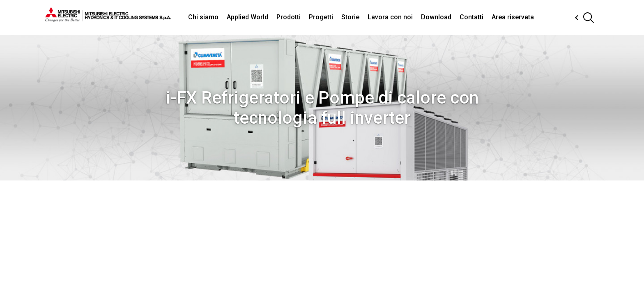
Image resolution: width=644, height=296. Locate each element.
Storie (350, 17)
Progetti (321, 17)
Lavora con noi (390, 17)
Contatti (471, 17)
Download (436, 17)
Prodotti (289, 17)
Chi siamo (203, 17)
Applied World (247, 17)
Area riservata (513, 17)
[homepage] (108, 18)
